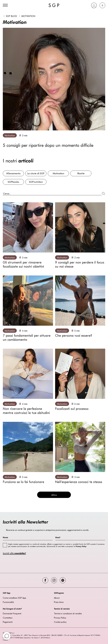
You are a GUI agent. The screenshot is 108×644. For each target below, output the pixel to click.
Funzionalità (8, 602)
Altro (54, 495)
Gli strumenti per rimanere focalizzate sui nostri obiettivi (23, 264)
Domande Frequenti (12, 613)
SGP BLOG (11, 16)
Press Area (59, 602)
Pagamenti (8, 622)
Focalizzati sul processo (72, 408)
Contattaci (8, 618)
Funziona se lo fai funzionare (23, 482)
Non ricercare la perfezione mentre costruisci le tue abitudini (26, 411)
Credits (5, 640)
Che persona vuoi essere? (74, 335)
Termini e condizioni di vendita (68, 613)
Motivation (28, 16)
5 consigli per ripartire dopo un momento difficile (48, 145)
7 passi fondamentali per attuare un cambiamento (27, 337)
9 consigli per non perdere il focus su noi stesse (80, 264)
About (57, 598)
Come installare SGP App (14, 598)
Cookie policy (60, 622)
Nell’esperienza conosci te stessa (79, 482)
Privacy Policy (60, 618)
